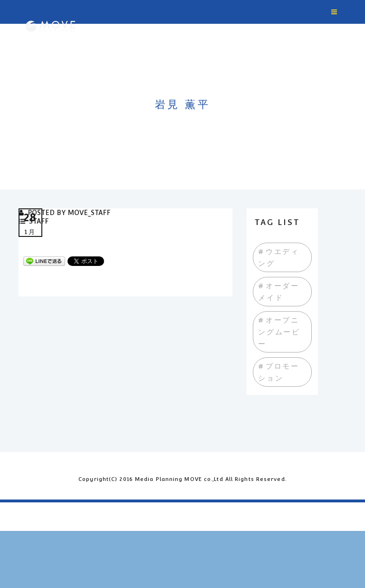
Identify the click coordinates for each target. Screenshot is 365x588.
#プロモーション (279, 372)
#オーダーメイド (279, 292)
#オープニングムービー (279, 332)
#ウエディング (279, 257)
